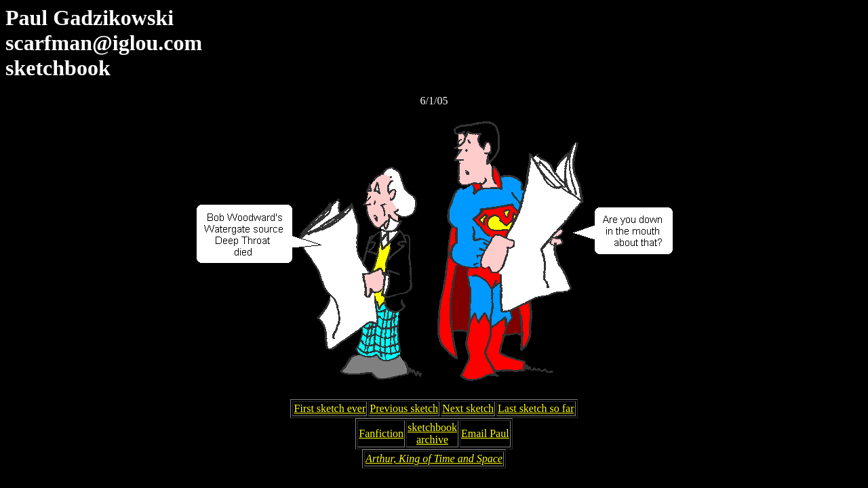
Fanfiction (381, 433)
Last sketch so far (536, 408)
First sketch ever (330, 408)
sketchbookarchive (432, 433)
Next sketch (468, 408)
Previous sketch (404, 408)
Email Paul (485, 433)
